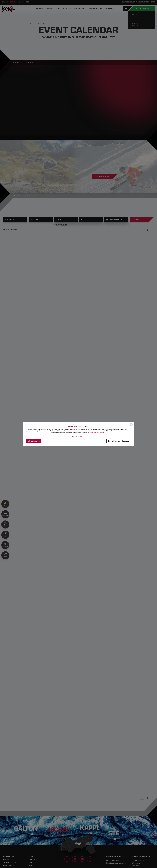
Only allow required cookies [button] (118, 441)
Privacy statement (93, 433)
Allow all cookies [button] (34, 441)
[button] (77, 436)
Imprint (102, 433)
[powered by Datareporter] (131, 426)
